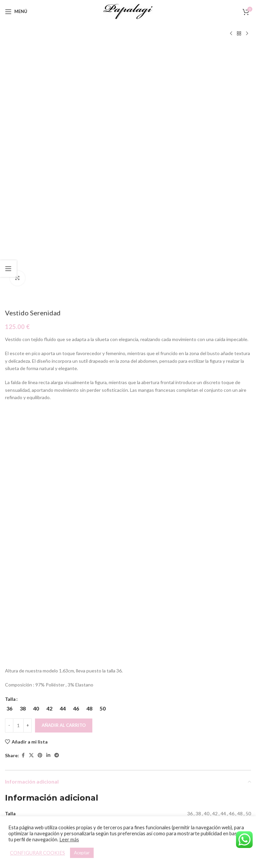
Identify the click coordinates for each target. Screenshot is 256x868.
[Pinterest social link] (40, 517)
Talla (10, 460)
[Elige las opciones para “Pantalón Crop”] (60, 754)
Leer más (69, 839)
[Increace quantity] (27, 487)
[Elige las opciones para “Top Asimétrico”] (184, 754)
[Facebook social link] (23, 517)
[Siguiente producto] (247, 34)
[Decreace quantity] (9, 487)
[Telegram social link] (57, 517)
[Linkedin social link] (48, 517)
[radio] (9, 470)
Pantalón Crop (66, 769)
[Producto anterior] (231, 34)
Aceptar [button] (82, 853)
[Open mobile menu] (16, 12)
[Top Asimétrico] (190, 702)
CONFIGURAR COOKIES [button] (37, 853)
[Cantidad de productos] (18, 487)
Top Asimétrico (190, 778)
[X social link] (31, 517)
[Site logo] (128, 11)
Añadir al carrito (64, 487)
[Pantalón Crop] (66, 702)
